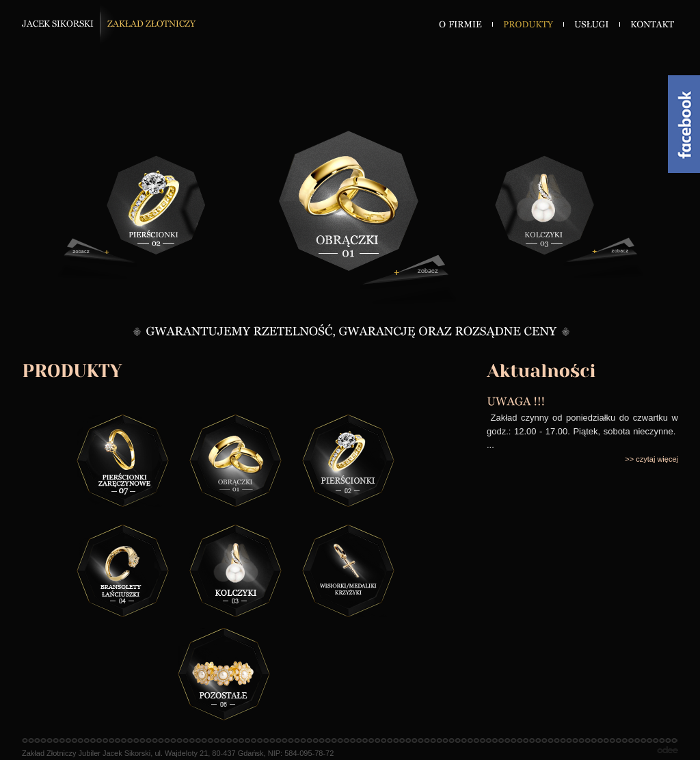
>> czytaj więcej (651, 459)
